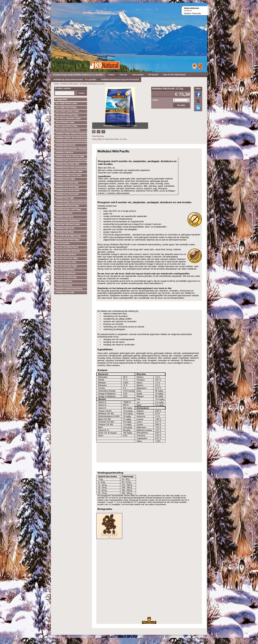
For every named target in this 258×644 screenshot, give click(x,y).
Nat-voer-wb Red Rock (65, 270)
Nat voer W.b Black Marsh (67, 247)
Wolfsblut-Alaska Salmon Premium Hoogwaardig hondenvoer (71, 134)
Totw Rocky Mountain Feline (68, 130)
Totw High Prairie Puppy (66, 107)
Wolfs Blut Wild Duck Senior (68, 224)
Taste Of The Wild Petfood (174, 75)
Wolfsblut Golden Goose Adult (68, 175)
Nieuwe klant (197, 13)
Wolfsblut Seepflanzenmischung (69, 289)
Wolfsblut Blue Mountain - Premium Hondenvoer (71, 149)
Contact (111, 75)
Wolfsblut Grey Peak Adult (67, 183)
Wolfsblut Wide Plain (64, 232)
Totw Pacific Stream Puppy (67, 115)
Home (57, 83)
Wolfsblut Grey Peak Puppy (67, 187)
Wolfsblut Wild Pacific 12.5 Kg (92, 83)
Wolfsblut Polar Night (65, 198)
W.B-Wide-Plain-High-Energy (68, 236)
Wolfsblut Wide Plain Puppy (67, 239)
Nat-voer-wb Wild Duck (65, 274)
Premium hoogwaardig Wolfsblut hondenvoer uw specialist (78, 75)
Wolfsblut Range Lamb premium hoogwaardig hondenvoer (71, 202)
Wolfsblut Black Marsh (65, 145)
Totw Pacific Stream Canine (67, 111)
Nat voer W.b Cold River (66, 255)
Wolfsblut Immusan (64, 281)
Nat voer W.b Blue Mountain (68, 251)
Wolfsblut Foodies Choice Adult (69, 171)
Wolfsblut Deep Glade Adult (67, 164)
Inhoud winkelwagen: (192, 8)
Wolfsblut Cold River (64, 153)
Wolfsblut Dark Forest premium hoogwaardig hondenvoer (71, 160)
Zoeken (81, 93)
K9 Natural (153, 75)
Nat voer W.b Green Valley (67, 258)
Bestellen (181, 105)
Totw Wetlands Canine (65, 122)
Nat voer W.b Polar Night (66, 266)
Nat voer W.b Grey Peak (66, 262)
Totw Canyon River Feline (66, 126)
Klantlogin (187, 13)
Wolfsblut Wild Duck (64, 217)
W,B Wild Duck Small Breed (67, 221)
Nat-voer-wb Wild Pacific (66, 277)
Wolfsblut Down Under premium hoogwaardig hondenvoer (71, 168)
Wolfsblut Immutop (64, 285)
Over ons (123, 75)
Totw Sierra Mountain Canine (68, 119)
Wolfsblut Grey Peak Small (67, 194)
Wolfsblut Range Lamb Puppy (68, 209)
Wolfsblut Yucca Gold (65, 292)
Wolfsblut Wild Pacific (69, 83)
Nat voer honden (62, 243)
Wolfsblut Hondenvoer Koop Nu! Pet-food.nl (120, 80)
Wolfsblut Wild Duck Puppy (67, 205)
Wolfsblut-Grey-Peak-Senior (67, 190)
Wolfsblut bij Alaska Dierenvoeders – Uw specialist (75, 80)
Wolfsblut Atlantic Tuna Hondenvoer (71, 137)
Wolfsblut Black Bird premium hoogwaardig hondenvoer (71, 141)
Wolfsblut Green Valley (65, 179)
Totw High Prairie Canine (66, 103)
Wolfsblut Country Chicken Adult (70, 156)
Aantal (155, 100)
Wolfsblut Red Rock (64, 213)
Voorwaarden (138, 75)
